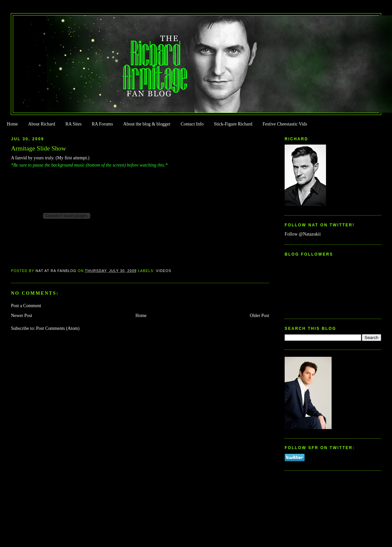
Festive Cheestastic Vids (285, 124)
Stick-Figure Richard (233, 124)
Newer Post (22, 316)
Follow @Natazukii (303, 234)
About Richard (42, 124)
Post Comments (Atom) (58, 328)
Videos (164, 271)
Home (12, 124)
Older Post (260, 316)
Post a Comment (26, 306)
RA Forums (103, 124)
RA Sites (73, 124)
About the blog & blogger (147, 124)
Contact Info (192, 124)
